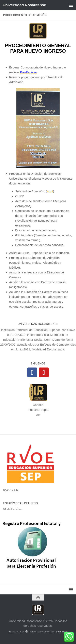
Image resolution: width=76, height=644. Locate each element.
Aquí (50, 191)
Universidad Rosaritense (24, 5)
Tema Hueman (59, 632)
